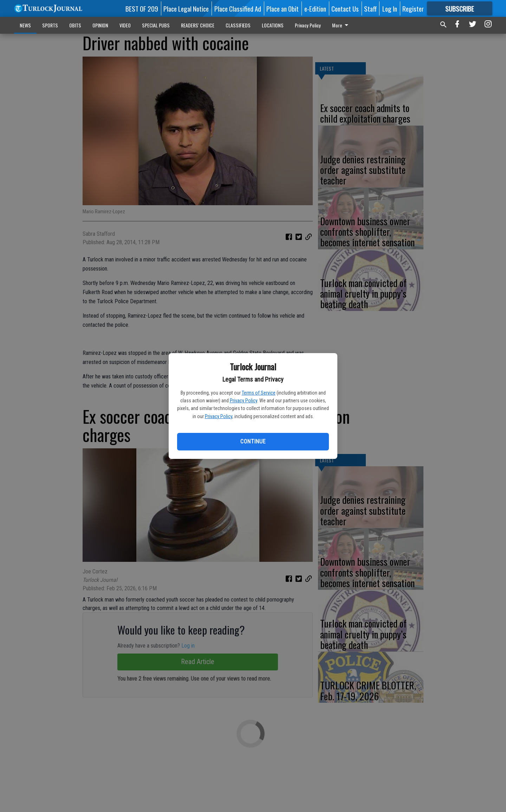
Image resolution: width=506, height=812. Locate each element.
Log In (390, 8)
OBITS (75, 25)
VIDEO (125, 25)
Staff (370, 8)
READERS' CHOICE (198, 25)
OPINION (100, 25)
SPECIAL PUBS (156, 25)
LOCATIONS (273, 25)
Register (413, 8)
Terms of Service (259, 393)
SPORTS (50, 25)
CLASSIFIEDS (238, 25)
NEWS (25, 25)
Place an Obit (283, 8)
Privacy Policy (244, 401)
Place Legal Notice (186, 8)
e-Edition (315, 8)
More (341, 25)
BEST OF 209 (142, 8)
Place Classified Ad (238, 8)
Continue (253, 441)
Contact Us (345, 8)
